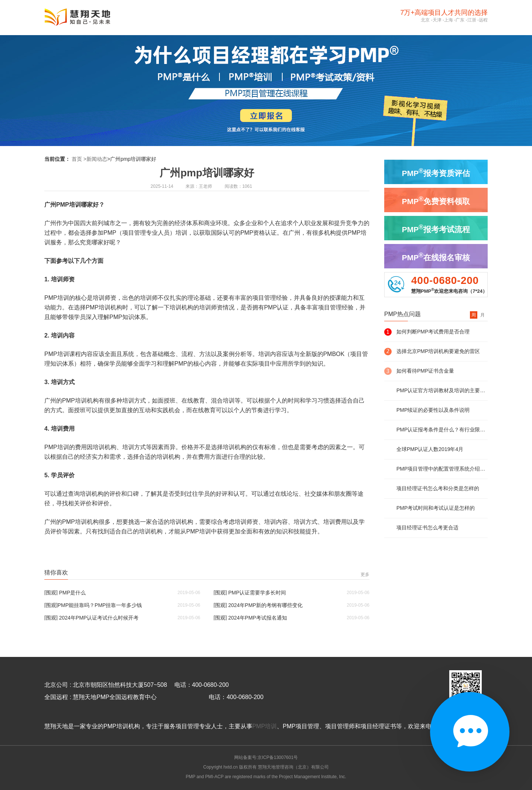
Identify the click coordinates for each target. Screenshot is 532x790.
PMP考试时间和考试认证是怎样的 (436, 508)
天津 (437, 20)
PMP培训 (265, 726)
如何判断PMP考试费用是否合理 (433, 332)
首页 (77, 159)
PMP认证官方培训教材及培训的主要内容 (442, 390)
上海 (449, 20)
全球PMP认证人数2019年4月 (430, 449)
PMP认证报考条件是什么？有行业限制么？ (442, 430)
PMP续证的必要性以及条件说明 (433, 410)
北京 (425, 20)
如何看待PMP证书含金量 (425, 371)
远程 (483, 20)
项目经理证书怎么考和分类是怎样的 (438, 488)
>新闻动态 (95, 159)
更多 (365, 574)
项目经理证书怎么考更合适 (427, 528)
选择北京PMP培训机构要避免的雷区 (438, 351)
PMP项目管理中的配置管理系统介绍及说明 (442, 469)
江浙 (472, 20)
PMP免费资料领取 (436, 200)
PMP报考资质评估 (436, 172)
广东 (460, 20)
